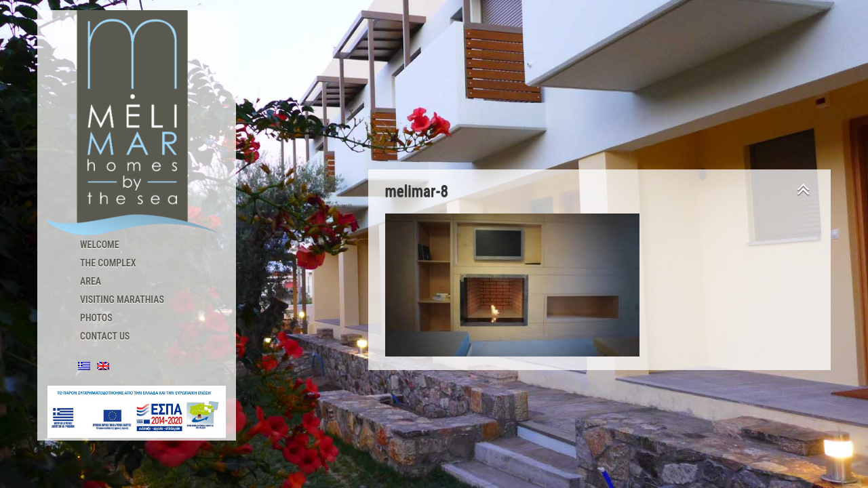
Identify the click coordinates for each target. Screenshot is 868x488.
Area (91, 281)
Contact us (105, 336)
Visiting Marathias (122, 300)
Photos (96, 318)
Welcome (100, 245)
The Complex (108, 263)
